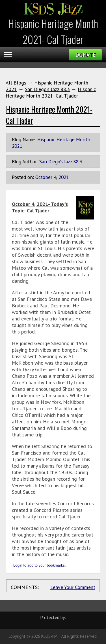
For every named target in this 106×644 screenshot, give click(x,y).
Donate (86, 55)
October (44, 177)
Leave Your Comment (73, 587)
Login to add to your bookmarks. (40, 565)
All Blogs (16, 83)
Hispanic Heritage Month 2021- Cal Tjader (51, 92)
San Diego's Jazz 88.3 (47, 89)
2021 (64, 177)
